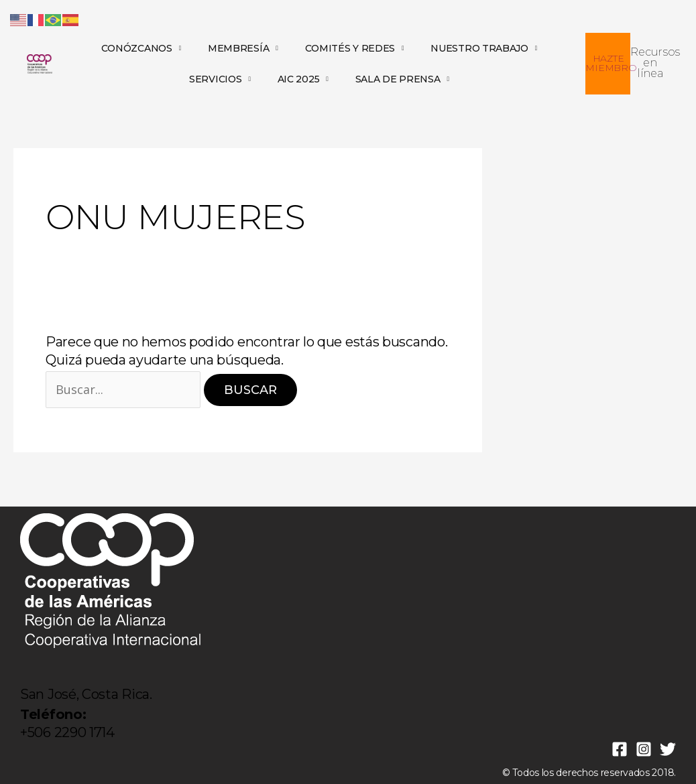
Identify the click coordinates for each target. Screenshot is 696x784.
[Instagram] (644, 749)
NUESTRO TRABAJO (484, 48)
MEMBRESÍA (243, 48)
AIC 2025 (303, 79)
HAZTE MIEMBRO (611, 63)
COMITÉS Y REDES (355, 48)
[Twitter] (668, 749)
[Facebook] (620, 749)
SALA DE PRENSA (402, 79)
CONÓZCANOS (141, 48)
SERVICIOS (220, 79)
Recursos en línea (655, 63)
